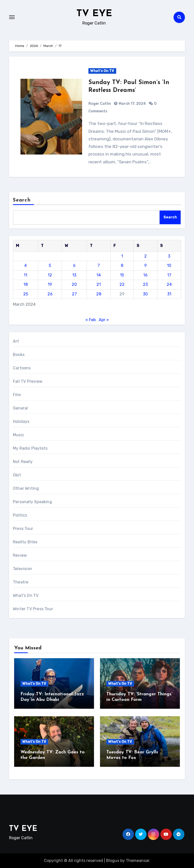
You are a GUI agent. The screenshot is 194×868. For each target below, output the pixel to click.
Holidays (21, 422)
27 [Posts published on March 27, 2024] (74, 294)
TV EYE (94, 14)
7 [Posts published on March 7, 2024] (99, 265)
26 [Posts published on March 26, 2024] (50, 294)
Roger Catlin (100, 104)
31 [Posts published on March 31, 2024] (169, 294)
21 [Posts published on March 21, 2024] (99, 284)
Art (16, 341)
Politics (20, 515)
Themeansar (138, 861)
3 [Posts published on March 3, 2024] (169, 256)
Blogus (113, 861)
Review (20, 555)
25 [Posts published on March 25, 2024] (26, 294)
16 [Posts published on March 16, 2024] (145, 275)
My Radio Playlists (30, 448)
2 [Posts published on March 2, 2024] (145, 256)
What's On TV (102, 71)
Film (17, 395)
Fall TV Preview (28, 381)
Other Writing (26, 488)
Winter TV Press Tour (33, 609)
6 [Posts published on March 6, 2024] (74, 265)
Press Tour (23, 529)
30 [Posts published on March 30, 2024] (145, 294)
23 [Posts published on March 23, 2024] (145, 284)
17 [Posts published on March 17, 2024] (169, 275)
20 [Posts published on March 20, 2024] (74, 284)
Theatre (21, 582)
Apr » (104, 320)
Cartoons (22, 368)
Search (22, 200)
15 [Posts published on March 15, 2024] (122, 275)
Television (22, 569)
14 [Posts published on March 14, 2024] (99, 275)
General (20, 408)
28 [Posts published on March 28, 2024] (99, 294)
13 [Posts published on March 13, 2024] (74, 275)
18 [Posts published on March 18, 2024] (26, 284)
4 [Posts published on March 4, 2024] (26, 265)
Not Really (23, 462)
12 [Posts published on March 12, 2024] (50, 275)
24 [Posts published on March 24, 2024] (169, 284)
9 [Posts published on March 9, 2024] (145, 265)
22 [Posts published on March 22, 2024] (122, 284)
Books (19, 355)
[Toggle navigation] (12, 17)
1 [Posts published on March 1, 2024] (122, 256)
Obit (17, 475)
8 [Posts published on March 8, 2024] (122, 265)
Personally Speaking (32, 502)
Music (18, 435)
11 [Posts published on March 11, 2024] (26, 275)
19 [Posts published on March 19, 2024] (50, 284)
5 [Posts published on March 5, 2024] (50, 265)
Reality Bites (25, 542)
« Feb (91, 320)
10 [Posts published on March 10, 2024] (169, 265)
